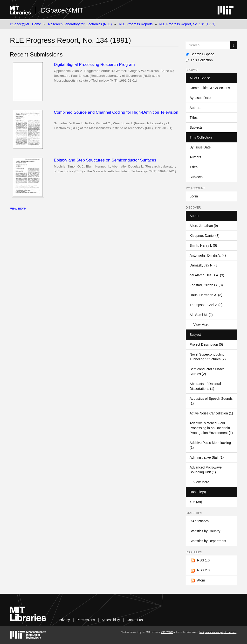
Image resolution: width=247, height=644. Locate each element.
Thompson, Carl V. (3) (206, 305)
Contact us (135, 620)
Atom (197, 581)
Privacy (64, 620)
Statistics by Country (205, 531)
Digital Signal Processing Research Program (94, 65)
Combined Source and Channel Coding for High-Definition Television (116, 112)
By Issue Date (200, 98)
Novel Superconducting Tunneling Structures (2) (208, 357)
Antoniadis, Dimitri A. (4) (208, 255)
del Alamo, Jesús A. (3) (207, 275)
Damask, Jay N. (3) (204, 265)
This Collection (199, 60)
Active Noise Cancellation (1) (211, 413)
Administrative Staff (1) (207, 457)
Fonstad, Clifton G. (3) (206, 285)
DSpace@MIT (62, 10)
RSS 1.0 (200, 560)
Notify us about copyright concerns (218, 632)
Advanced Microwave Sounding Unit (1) (206, 470)
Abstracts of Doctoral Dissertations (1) (205, 386)
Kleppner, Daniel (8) (205, 236)
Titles (194, 118)
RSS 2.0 (200, 570)
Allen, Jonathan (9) (204, 226)
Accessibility (111, 620)
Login (194, 196)
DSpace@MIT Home (25, 24)
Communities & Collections (210, 88)
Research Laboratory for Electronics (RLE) (80, 24)
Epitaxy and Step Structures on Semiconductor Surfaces (105, 160)
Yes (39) (196, 502)
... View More (199, 325)
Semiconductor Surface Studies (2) (207, 371)
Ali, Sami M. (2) (201, 315)
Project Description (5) (206, 344)
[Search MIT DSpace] (208, 45)
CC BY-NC (167, 632)
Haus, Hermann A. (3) (206, 295)
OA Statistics (199, 521)
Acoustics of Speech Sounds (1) (211, 401)
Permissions (86, 620)
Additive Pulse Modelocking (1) (210, 445)
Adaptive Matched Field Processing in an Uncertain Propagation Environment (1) (211, 428)
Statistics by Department (208, 541)
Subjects (196, 127)
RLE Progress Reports (136, 24)
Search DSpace (200, 54)
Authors (195, 108)
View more (18, 208)
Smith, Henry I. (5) (203, 245)
